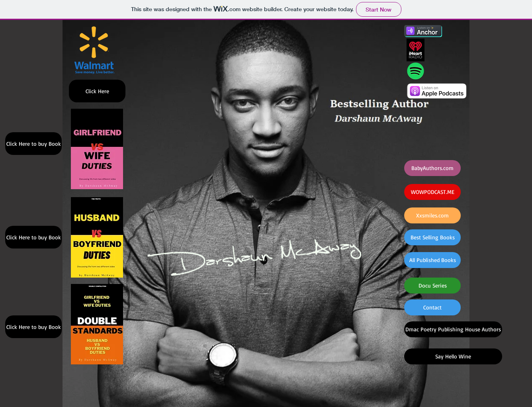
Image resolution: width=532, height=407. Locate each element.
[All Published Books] (432, 260)
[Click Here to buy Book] (33, 144)
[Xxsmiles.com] (432, 215)
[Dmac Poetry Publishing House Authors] (453, 329)
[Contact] (432, 307)
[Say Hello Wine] (453, 356)
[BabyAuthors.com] (432, 168)
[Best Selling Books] (432, 237)
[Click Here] (97, 91)
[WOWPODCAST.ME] (432, 192)
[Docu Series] (432, 286)
